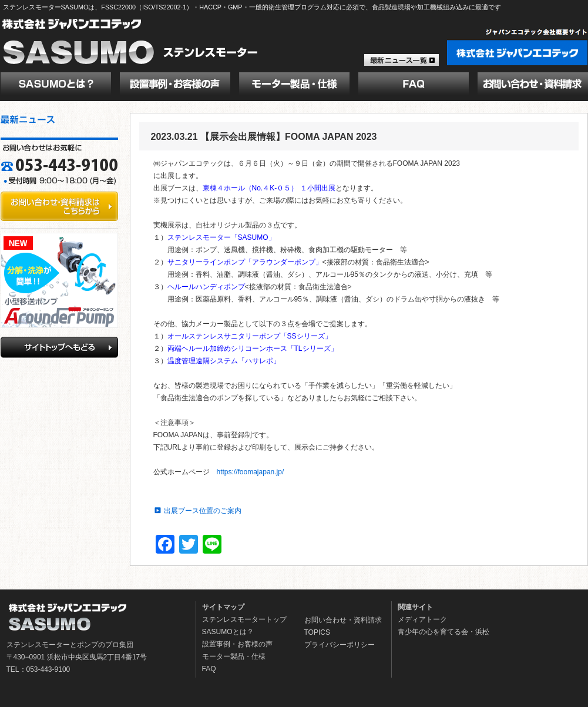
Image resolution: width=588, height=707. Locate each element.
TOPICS (317, 632)
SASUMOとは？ (228, 632)
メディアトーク (422, 619)
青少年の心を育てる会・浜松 (443, 632)
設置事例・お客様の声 (237, 644)
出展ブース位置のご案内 (203, 511)
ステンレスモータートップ (244, 619)
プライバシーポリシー (340, 645)
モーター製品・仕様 (234, 656)
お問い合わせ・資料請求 (343, 620)
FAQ (209, 669)
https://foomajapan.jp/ (251, 472)
